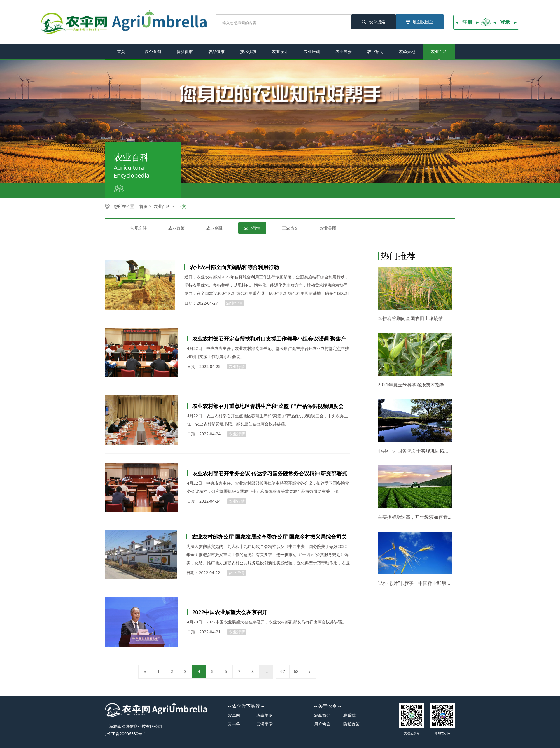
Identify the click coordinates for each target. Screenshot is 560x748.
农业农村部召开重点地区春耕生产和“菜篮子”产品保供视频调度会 (268, 406)
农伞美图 (265, 715)
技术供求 (248, 51)
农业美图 (328, 228)
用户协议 (322, 724)
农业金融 (214, 228)
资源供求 (185, 51)
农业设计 (280, 51)
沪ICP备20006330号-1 (126, 734)
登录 (505, 22)
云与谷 (234, 724)
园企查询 (153, 51)
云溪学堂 (265, 724)
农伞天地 (407, 51)
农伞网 (234, 715)
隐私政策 (351, 724)
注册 (467, 22)
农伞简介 (322, 715)
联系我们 (351, 715)
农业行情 (252, 228)
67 (283, 671)
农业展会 (344, 51)
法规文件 (139, 228)
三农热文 (290, 228)
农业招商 (375, 51)
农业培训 (312, 51)
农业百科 (439, 51)
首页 (121, 51)
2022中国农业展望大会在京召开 (230, 612)
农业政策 (176, 228)
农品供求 (216, 51)
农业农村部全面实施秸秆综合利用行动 (234, 267)
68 (296, 671)
